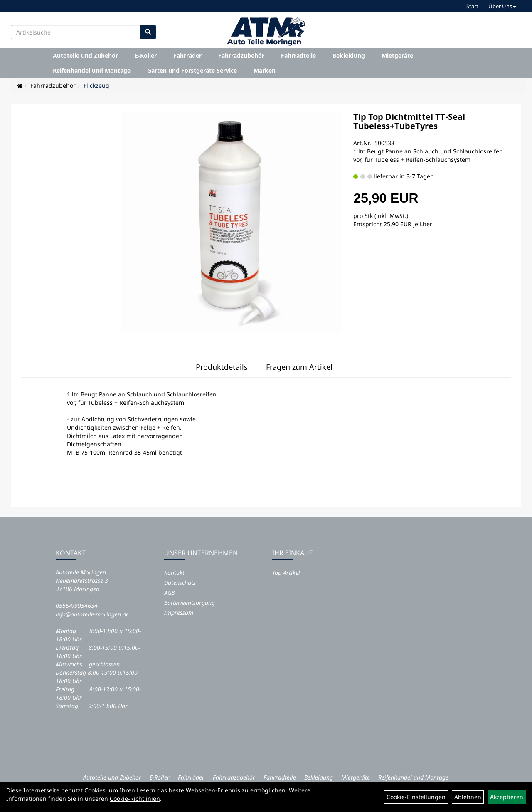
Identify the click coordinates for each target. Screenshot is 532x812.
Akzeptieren (507, 797)
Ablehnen (468, 797)
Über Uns (502, 6)
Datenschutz (180, 583)
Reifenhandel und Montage (92, 71)
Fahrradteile (298, 56)
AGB (169, 593)
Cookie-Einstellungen (416, 797)
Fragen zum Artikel (299, 367)
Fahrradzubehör (241, 56)
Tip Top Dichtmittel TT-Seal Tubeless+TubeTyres (409, 121)
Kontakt (174, 573)
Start (472, 6)
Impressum (179, 613)
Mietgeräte (397, 56)
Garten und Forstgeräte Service (192, 71)
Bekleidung (349, 56)
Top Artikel (286, 573)
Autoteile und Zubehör (85, 56)
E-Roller (146, 56)
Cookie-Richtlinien (135, 798)
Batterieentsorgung (190, 603)
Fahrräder (187, 56)
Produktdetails (222, 367)
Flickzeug (96, 85)
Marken (265, 71)
